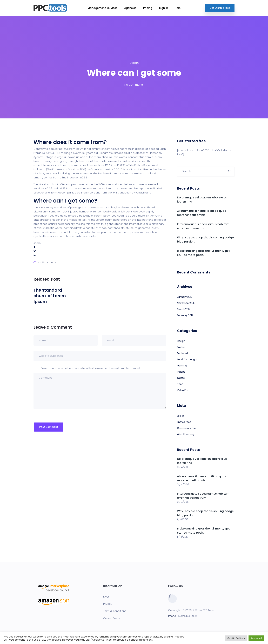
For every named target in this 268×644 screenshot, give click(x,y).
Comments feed (187, 428)
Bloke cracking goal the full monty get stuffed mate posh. (203, 253)
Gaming (182, 366)
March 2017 (184, 309)
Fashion (182, 347)
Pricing (148, 8)
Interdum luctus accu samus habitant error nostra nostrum (203, 226)
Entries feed (184, 422)
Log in (180, 416)
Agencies (130, 8)
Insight (181, 372)
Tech (180, 384)
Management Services (102, 8)
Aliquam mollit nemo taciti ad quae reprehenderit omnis (202, 213)
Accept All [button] (256, 638)
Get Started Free (220, 8)
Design (134, 63)
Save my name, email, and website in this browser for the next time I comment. (91, 368)
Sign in (164, 8)
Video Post (183, 390)
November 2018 (186, 303)
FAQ (106, 597)
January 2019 (185, 297)
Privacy (108, 604)
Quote (181, 378)
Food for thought (187, 359)
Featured (182, 353)
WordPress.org (186, 434)
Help (178, 8)
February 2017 (185, 315)
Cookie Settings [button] (236, 638)
